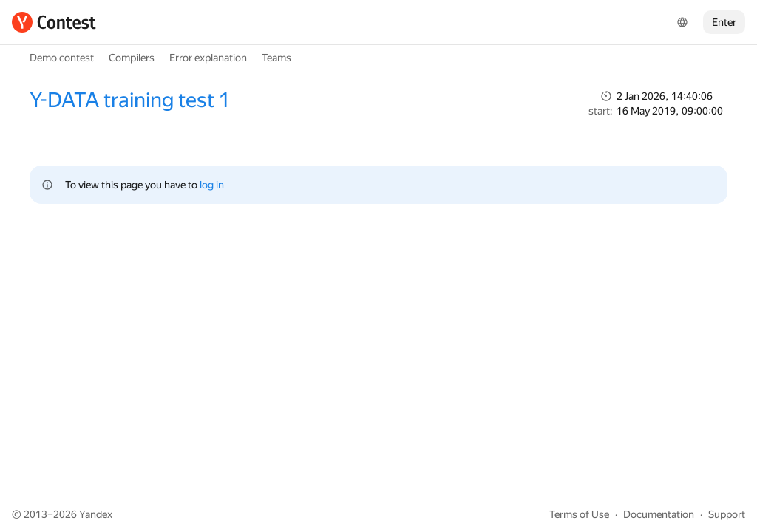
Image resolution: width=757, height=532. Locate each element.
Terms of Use (579, 514)
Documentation (659, 514)
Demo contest (62, 58)
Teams (276, 58)
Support (727, 514)
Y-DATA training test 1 (130, 100)
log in (212, 185)
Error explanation (208, 58)
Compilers (132, 58)
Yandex (96, 514)
